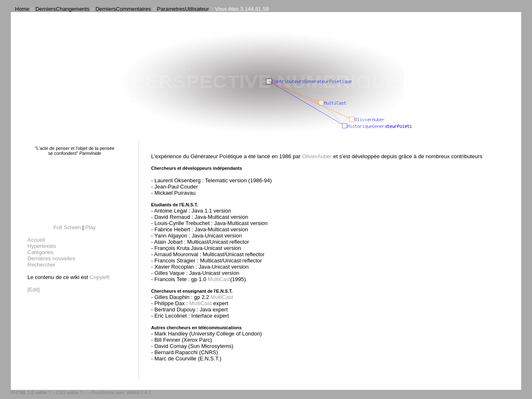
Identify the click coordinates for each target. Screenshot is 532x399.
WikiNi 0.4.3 (139, 392)
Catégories (41, 252)
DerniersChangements (62, 9)
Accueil (36, 240)
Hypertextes (42, 246)
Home (22, 9)
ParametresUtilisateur (183, 9)
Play (90, 227)
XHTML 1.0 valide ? (31, 392)
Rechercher (41, 265)
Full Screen (67, 227)
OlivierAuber (317, 156)
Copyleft (100, 277)
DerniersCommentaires (123, 9)
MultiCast (219, 279)
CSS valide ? (69, 392)
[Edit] (34, 290)
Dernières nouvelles (51, 258)
